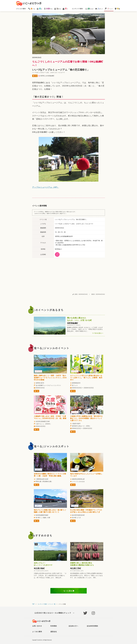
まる (57, 9)
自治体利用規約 (92, 626)
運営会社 (54, 632)
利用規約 (54, 626)
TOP (33, 604)
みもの (89, 9)
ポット (99, 9)
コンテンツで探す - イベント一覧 (46, 604)
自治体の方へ (73, 626)
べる (32, 9)
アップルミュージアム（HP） (46, 187)
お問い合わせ (37, 626)
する (48, 9)
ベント (109, 9)
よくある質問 (37, 632)
